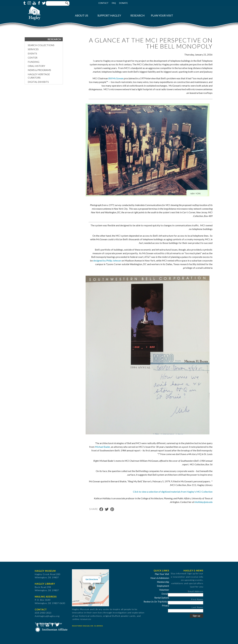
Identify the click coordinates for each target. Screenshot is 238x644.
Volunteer (164, 590)
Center (33, 58)
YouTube (34, 3)
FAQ (114, 3)
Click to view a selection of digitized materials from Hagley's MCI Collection (173, 492)
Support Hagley (109, 16)
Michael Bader (102, 447)
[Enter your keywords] (58, 3)
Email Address (196, 591)
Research (137, 16)
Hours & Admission (160, 578)
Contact (103, 3)
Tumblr (24, 3)
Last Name (197, 607)
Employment (163, 586)
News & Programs (39, 70)
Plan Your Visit (162, 16)
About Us (82, 16)
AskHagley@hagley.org (47, 616)
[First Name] (186, 603)
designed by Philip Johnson (107, 260)
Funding (34, 62)
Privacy (166, 606)
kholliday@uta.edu (203, 502)
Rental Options (162, 598)
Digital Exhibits (38, 82)
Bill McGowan (116, 78)
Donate (123, 3)
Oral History (36, 66)
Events (32, 53)
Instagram (29, 3)
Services (33, 49)
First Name (197, 599)
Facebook (39, 3)
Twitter (44, 3)
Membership (163, 582)
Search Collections (41, 45)
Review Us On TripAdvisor (156, 602)
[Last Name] (186, 611)
